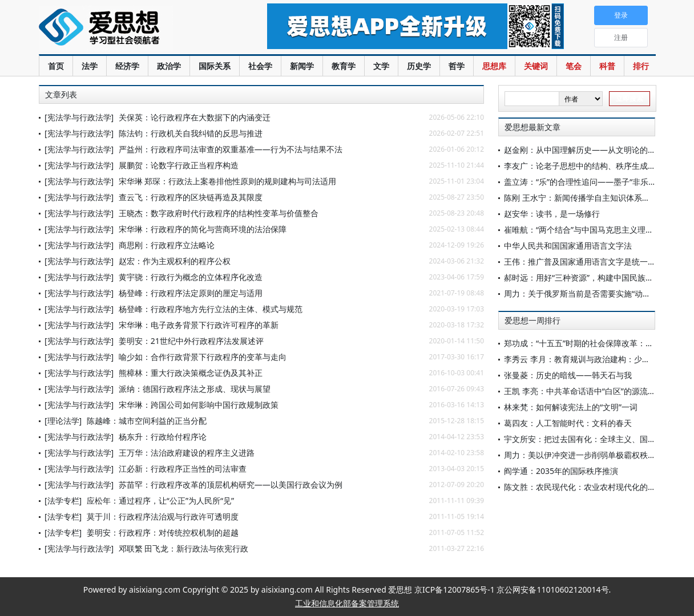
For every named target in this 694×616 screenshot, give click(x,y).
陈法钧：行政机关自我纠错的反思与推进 (191, 133)
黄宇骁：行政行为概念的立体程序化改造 (191, 277)
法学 (90, 66)
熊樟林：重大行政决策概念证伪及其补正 (191, 373)
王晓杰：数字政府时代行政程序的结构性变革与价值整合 (219, 213)
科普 (607, 66)
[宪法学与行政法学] (79, 117)
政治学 (169, 66)
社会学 (260, 66)
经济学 (127, 66)
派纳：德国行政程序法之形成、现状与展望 (195, 389)
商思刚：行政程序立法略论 (167, 245)
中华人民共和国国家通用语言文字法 (568, 246)
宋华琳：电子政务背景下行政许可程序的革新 (199, 325)
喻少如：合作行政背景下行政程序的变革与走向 (203, 357)
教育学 (344, 66)
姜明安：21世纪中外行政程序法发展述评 (191, 341)
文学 (381, 66)
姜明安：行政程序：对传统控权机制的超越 (163, 532)
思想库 (494, 66)
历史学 (419, 66)
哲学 (457, 66)
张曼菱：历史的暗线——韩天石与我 (568, 375)
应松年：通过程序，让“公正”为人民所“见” (160, 501)
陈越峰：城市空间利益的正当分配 (147, 421)
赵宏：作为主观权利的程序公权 (175, 261)
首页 (56, 66)
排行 (641, 66)
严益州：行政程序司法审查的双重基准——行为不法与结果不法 (231, 149)
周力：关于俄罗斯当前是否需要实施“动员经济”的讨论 (599, 293)
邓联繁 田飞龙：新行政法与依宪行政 (184, 548)
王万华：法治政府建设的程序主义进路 (187, 453)
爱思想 (130, 29)
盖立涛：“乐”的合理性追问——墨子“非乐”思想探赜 (594, 182)
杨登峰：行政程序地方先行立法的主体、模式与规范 (211, 309)
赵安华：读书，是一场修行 (552, 214)
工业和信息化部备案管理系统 (347, 603)
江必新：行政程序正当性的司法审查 (183, 469)
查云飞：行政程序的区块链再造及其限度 (191, 197)
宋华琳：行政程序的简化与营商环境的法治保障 (203, 229)
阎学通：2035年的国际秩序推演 (561, 471)
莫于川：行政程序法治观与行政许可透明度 (163, 516)
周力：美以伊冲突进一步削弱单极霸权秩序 (580, 455)
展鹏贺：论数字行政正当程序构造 (179, 165)
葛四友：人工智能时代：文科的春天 (568, 423)
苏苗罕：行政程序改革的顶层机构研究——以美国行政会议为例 (231, 485)
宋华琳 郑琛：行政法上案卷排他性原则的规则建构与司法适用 (228, 181)
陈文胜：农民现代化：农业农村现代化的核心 (584, 487)
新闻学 (302, 66)
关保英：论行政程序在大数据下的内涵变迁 (195, 117)
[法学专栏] (63, 501)
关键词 (536, 66)
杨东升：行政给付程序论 (163, 437)
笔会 (574, 66)
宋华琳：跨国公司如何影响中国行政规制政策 (199, 405)
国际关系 (215, 66)
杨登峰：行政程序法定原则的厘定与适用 (191, 293)
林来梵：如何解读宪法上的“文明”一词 (571, 407)
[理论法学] (63, 421)
